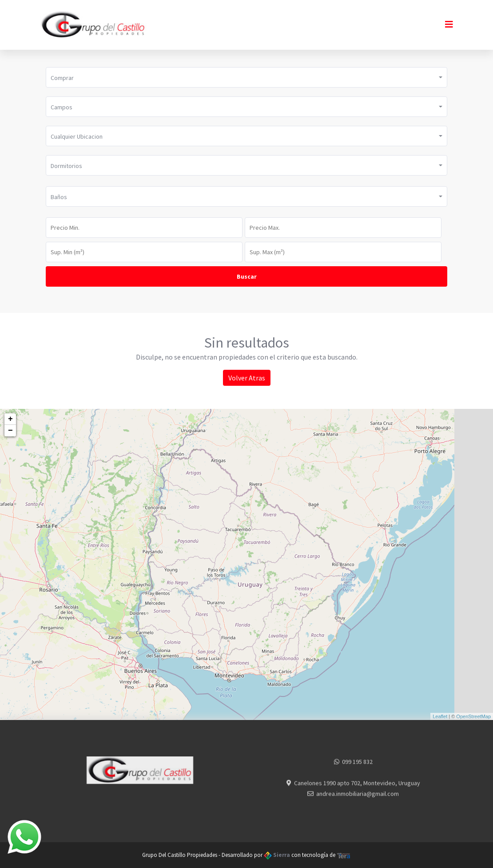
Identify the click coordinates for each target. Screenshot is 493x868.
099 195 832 (357, 767)
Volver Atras (247, 378)
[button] (246, 77)
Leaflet (440, 716)
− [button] (10, 431)
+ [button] (10, 419)
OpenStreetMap (473, 716)
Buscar (247, 276)
